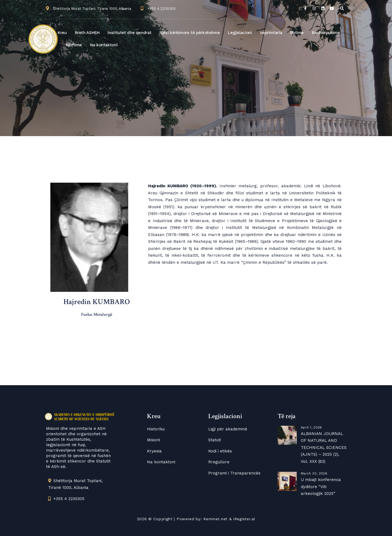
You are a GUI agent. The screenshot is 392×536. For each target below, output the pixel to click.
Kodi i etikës (220, 451)
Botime (297, 33)
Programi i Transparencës (234, 473)
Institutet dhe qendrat (129, 33)
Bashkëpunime (326, 33)
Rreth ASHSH (87, 33)
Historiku (156, 429)
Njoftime (74, 45)
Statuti (215, 440)
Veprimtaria (271, 33)
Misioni (154, 440)
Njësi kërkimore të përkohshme (190, 33)
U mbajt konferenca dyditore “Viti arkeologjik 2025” (321, 487)
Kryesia (154, 451)
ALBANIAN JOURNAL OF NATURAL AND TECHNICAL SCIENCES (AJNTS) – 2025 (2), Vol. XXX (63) (324, 448)
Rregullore (219, 462)
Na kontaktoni (104, 45)
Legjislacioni (240, 33)
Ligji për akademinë (228, 429)
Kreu (62, 33)
